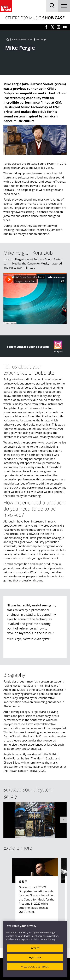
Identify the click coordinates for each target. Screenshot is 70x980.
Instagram (58, 347)
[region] (35, 949)
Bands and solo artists (22, 40)
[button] (63, 820)
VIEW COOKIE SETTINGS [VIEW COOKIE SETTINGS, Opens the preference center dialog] (35, 967)
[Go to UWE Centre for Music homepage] (8, 40)
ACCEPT (35, 948)
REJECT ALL (35, 957)
